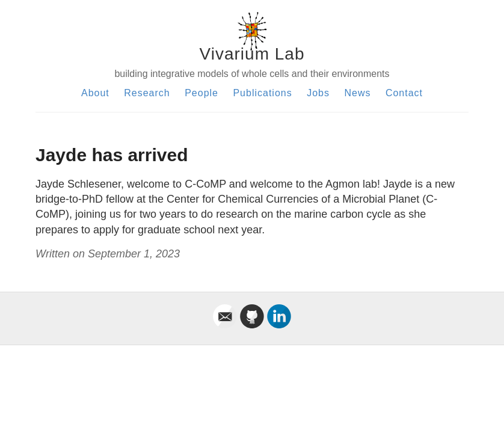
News (357, 93)
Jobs (318, 93)
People (201, 93)
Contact (404, 93)
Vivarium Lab (252, 54)
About (95, 93)
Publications (262, 93)
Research (147, 93)
